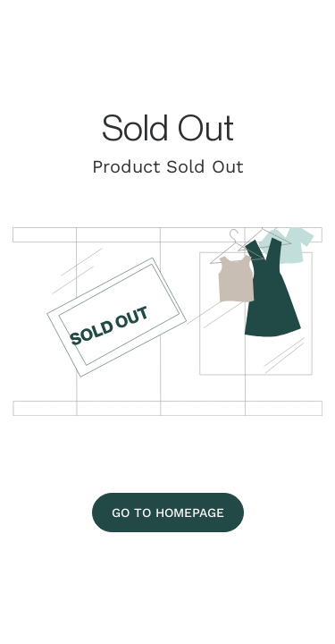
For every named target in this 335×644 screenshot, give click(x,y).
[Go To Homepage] (168, 513)
